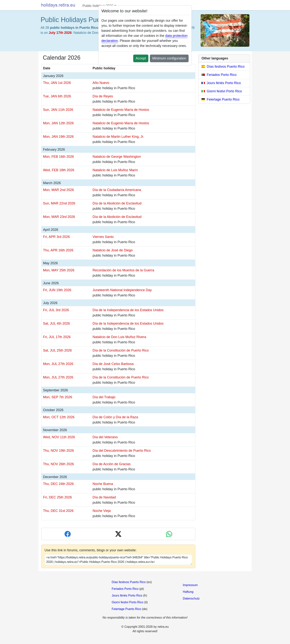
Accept (141, 58)
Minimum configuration (169, 58)
